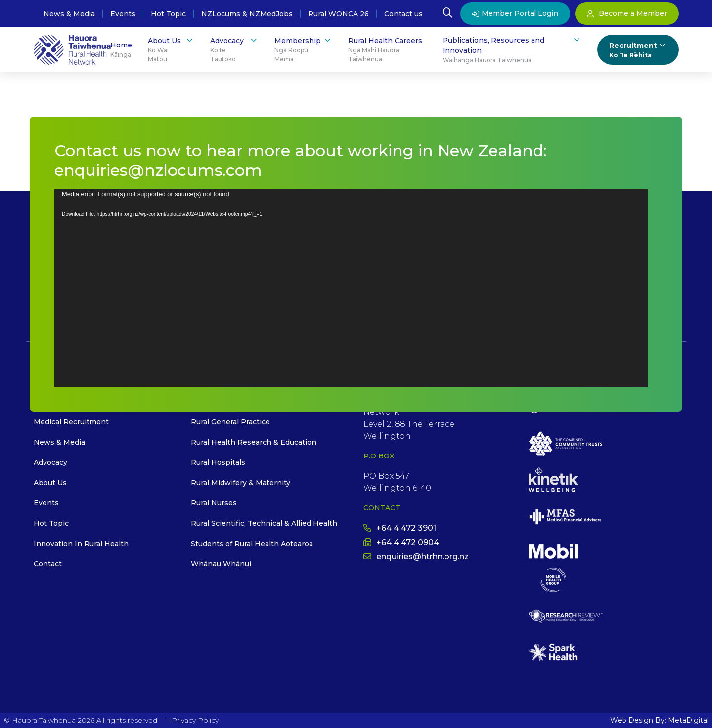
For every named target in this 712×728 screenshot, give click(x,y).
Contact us (403, 14)
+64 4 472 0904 (401, 542)
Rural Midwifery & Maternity (241, 483)
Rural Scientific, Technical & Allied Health (264, 523)
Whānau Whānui (221, 564)
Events (123, 14)
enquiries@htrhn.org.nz (416, 557)
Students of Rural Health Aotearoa (252, 544)
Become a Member (627, 13)
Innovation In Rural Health (81, 544)
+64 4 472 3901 (400, 528)
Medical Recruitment (71, 422)
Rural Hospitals (218, 462)
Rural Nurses (214, 503)
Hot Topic (168, 14)
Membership (304, 50)
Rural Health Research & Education (254, 442)
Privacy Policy (195, 720)
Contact (48, 564)
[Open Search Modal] (447, 14)
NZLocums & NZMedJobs (247, 14)
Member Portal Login (515, 13)
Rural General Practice (230, 422)
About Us (171, 50)
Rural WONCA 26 (338, 14)
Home (121, 50)
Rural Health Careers (387, 50)
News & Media (69, 14)
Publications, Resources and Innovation (512, 50)
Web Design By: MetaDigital (659, 720)
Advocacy (234, 50)
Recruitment (638, 50)
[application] (351, 288)
